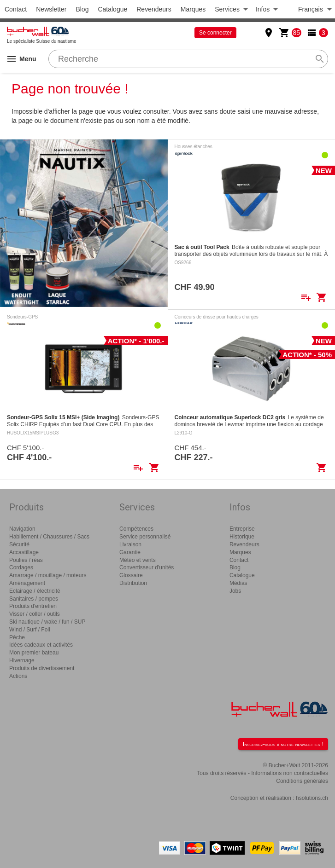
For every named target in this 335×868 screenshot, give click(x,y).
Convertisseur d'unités (147, 567)
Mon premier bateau (34, 653)
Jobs (235, 591)
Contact (16, 9)
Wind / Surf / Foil (30, 630)
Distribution (133, 583)
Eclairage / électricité (35, 591)
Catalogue (112, 9)
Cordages (21, 567)
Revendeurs (154, 9)
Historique (242, 537)
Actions (18, 676)
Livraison (130, 544)
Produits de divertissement (42, 668)
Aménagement (27, 583)
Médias (238, 583)
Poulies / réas (26, 560)
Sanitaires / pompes (34, 599)
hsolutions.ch (312, 798)
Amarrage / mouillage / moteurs (48, 575)
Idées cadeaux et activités (41, 645)
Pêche (17, 637)
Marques (193, 9)
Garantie (130, 552)
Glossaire (131, 575)
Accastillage (24, 552)
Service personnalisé (145, 537)
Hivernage (22, 660)
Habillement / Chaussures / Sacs (49, 537)
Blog (82, 9)
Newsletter (51, 9)
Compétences (136, 529)
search (320, 59)
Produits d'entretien (33, 606)
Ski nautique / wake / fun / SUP (47, 622)
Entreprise (242, 529)
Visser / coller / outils (35, 614)
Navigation (22, 529)
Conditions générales (302, 781)
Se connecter (215, 33)
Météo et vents (138, 560)
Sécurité (19, 544)
